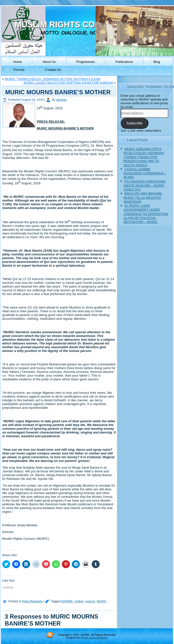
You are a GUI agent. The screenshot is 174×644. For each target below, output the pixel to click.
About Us (49, 62)
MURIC (102, 601)
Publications (124, 62)
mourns (90, 601)
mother (79, 601)
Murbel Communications (94, 638)
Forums (19, 70)
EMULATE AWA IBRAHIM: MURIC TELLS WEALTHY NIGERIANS (143, 198)
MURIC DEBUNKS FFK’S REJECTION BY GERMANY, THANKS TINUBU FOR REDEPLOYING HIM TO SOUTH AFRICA (144, 157)
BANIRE (67, 601)
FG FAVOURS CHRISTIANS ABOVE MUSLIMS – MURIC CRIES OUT (145, 186)
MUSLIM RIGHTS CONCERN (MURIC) (86, 24)
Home (18, 62)
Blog (157, 62)
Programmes (86, 62)
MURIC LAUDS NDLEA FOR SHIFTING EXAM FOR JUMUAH (68, 83)
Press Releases (32, 601)
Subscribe (134, 123)
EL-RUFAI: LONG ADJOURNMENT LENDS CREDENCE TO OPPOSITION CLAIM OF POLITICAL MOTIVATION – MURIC (146, 214)
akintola (61, 100)
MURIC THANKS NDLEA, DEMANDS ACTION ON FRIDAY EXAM (53, 79)
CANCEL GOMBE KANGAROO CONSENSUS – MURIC (145, 173)
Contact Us (53, 70)
